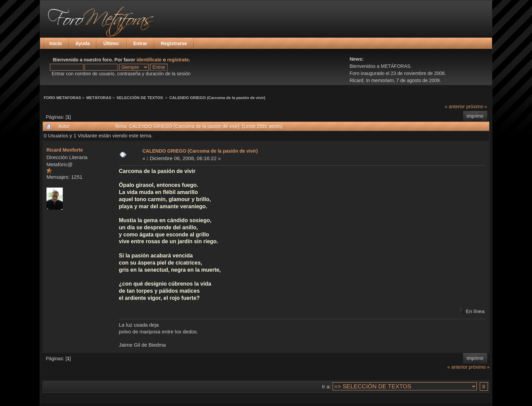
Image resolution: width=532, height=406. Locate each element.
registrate (178, 60)
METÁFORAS (99, 98)
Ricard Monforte (65, 150)
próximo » (477, 107)
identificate (149, 60)
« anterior (455, 107)
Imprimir (475, 116)
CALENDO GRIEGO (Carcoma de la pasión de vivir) (217, 98)
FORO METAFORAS (62, 98)
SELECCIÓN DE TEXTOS (140, 98)
